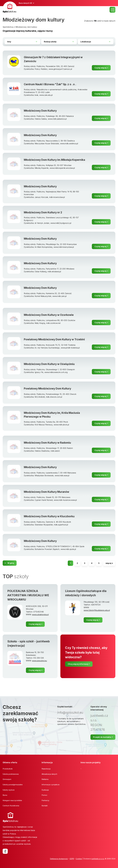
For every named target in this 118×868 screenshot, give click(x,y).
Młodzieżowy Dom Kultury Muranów (46, 492)
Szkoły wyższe (9, 790)
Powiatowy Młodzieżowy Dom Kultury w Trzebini (54, 339)
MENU (112, 10)
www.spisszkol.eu (39, 661)
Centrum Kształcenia (11, 806)
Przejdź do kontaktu (102, 737)
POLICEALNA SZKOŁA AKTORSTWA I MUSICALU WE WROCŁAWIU (28, 595)
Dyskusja (45, 790)
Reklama (45, 779)
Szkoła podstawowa (11, 774)
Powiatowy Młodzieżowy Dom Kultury (47, 388)
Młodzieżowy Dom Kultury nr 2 (43, 212)
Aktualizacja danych (49, 774)
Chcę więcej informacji (78, 664)
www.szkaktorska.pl (40, 615)
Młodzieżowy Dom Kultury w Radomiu (47, 443)
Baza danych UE (25, 3)
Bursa (5, 795)
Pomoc (44, 795)
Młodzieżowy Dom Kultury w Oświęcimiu (49, 364)
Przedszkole (8, 769)
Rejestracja (46, 769)
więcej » (109, 563)
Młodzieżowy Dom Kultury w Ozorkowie (49, 315)
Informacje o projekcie (51, 785)
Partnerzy (45, 800)
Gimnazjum (7, 779)
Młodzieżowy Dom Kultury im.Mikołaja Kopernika (54, 160)
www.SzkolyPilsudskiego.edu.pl (97, 610)
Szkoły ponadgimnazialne (13, 785)
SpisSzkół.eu (8, 27)
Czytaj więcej (100, 68)
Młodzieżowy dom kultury (26, 27)
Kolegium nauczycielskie (12, 800)
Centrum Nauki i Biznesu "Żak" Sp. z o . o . (50, 84)
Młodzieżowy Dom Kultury (40, 111)
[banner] (10, 7)
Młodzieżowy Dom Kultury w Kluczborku (49, 516)
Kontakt (45, 806)
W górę (11, 563)
